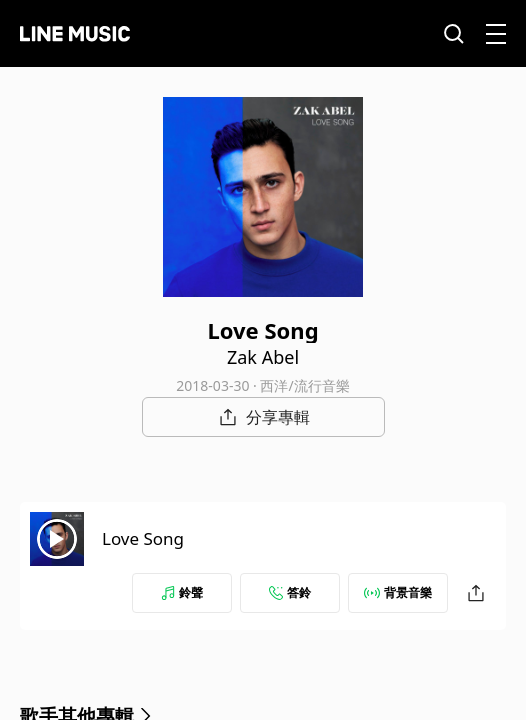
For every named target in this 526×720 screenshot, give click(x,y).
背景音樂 (398, 592)
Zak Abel (263, 357)
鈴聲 (182, 592)
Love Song (143, 538)
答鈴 (290, 592)
